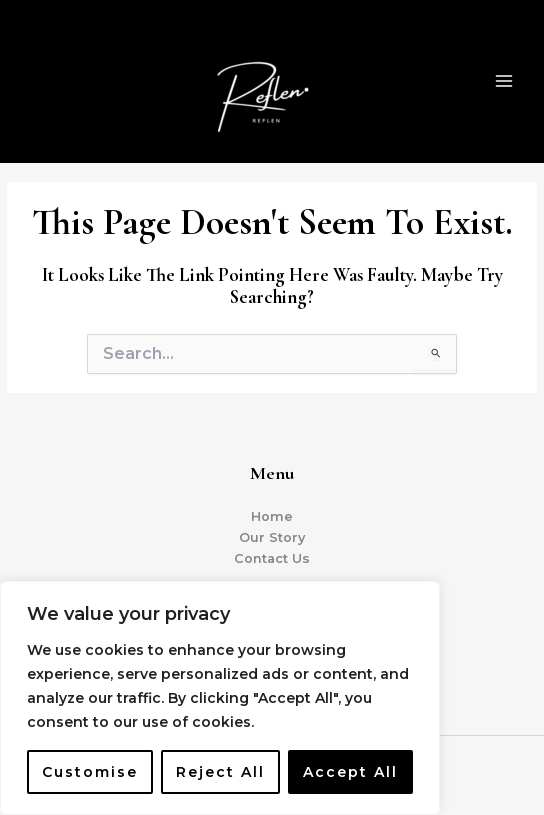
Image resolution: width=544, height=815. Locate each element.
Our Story (272, 537)
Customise (90, 772)
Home (272, 516)
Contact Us (272, 558)
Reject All (220, 772)
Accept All (350, 772)
